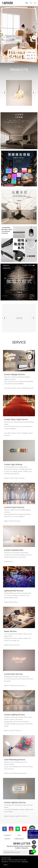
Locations (7, 835)
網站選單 (35, 3)
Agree (6, 865)
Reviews (31, 839)
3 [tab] (19, 58)
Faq (19, 835)
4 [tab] (21, 58)
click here (25, 862)
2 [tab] (17, 58)
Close (35, 858)
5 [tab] (23, 58)
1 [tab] (15, 58)
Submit (31, 852)
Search (31, 3)
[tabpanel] (19, 34)
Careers (7, 839)
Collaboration (19, 839)
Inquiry (31, 835)
